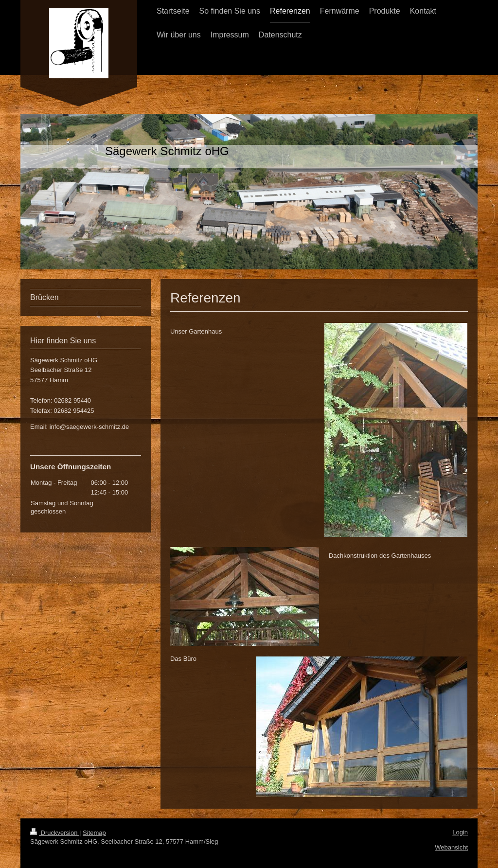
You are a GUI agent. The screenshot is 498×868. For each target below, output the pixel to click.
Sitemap (94, 833)
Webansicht (451, 847)
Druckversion (55, 833)
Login (460, 832)
